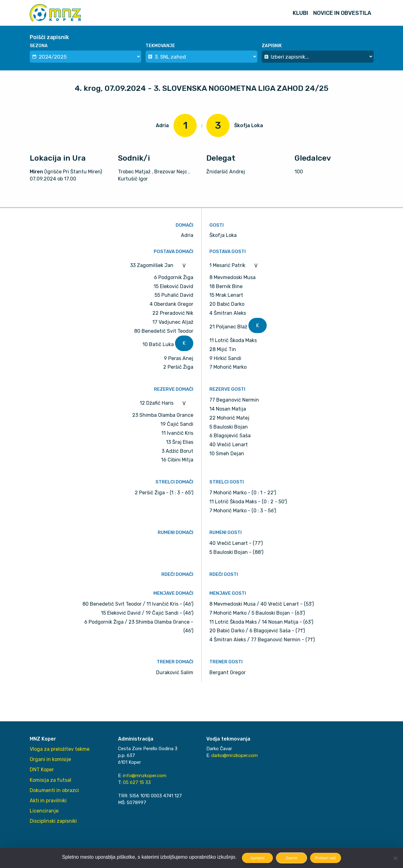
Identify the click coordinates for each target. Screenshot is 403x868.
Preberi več (326, 858)
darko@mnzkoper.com (234, 755)
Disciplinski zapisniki (53, 821)
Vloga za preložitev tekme (60, 749)
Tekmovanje (160, 46)
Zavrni (291, 858)
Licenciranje (44, 811)
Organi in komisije (50, 759)
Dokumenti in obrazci (54, 790)
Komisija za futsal (50, 780)
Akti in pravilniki (48, 801)
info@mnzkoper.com (145, 776)
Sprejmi (257, 858)
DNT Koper (42, 770)
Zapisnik (272, 46)
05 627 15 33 (137, 782)
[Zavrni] (395, 858)
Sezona (39, 46)
